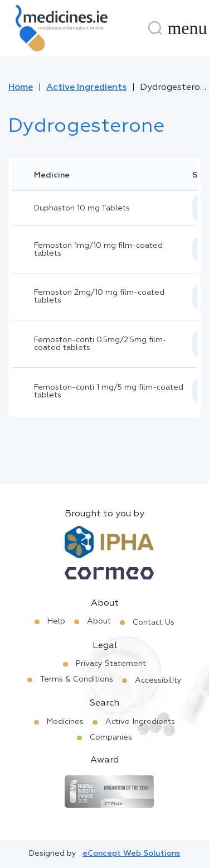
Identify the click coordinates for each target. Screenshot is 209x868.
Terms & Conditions (77, 679)
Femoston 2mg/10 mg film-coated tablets (99, 296)
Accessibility (158, 680)
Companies (111, 737)
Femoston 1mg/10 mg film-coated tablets (98, 250)
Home (21, 88)
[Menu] (187, 28)
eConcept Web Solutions (131, 853)
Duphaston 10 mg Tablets (82, 208)
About (99, 621)
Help (56, 621)
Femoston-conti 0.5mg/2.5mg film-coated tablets (100, 344)
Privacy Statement (111, 664)
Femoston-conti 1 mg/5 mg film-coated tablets (109, 391)
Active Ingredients (86, 88)
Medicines (65, 722)
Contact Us (154, 622)
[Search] (155, 28)
